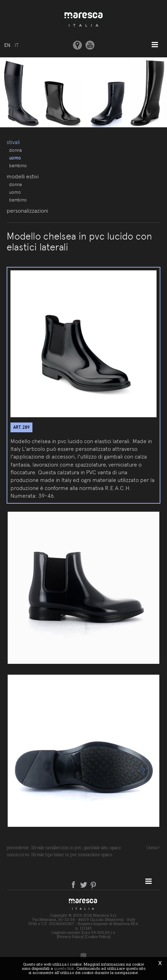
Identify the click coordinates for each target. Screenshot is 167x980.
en (7, 45)
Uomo (15, 158)
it (17, 45)
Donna (16, 150)
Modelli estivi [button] (23, 176)
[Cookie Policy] (98, 936)
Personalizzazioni (27, 211)
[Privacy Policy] (70, 936)
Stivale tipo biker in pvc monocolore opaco (71, 854)
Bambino (18, 165)
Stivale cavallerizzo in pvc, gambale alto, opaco (76, 847)
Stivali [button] (13, 142)
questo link (64, 968)
